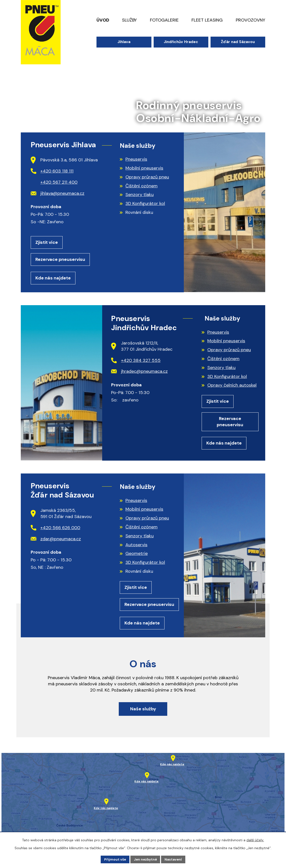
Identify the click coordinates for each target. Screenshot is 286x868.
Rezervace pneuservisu (60, 260)
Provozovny (250, 20)
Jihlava (124, 42)
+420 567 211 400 (59, 182)
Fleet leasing (207, 20)
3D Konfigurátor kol (145, 203)
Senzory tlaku (140, 195)
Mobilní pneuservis (144, 168)
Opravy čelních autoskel (232, 386)
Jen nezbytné (145, 859)
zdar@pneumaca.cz (56, 540)
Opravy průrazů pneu (147, 177)
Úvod (103, 20)
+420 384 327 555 (136, 361)
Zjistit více (47, 243)
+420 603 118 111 (52, 171)
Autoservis (136, 546)
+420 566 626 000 (56, 529)
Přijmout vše (114, 859)
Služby (129, 20)
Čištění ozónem (142, 186)
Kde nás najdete (53, 279)
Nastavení (174, 859)
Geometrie (137, 555)
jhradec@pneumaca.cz (139, 372)
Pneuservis (136, 159)
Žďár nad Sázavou (238, 42)
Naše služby (143, 712)
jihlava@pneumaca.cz (58, 193)
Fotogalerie (164, 20)
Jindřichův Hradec (181, 42)
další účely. (255, 840)
